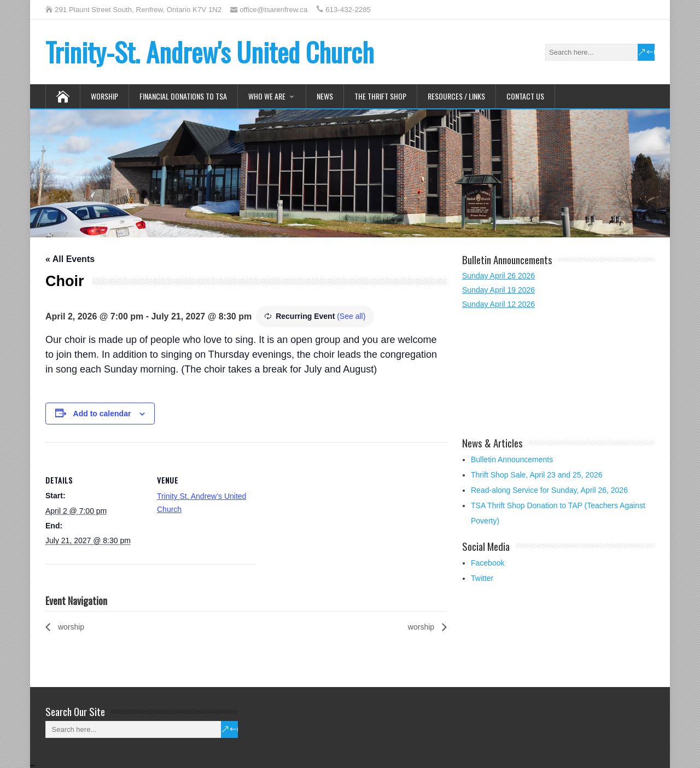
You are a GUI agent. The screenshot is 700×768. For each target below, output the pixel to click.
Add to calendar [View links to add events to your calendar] (102, 414)
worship (70, 627)
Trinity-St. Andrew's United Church (210, 52)
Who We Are (267, 96)
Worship (104, 96)
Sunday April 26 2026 (498, 276)
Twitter (482, 578)
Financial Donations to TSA (183, 96)
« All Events (70, 259)
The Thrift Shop (380, 96)
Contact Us (525, 96)
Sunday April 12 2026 (498, 304)
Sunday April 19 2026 (498, 290)
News (325, 96)
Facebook (488, 563)
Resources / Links (456, 96)
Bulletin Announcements (512, 459)
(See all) (351, 316)
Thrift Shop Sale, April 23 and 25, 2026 (537, 475)
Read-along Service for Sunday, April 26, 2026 (549, 490)
